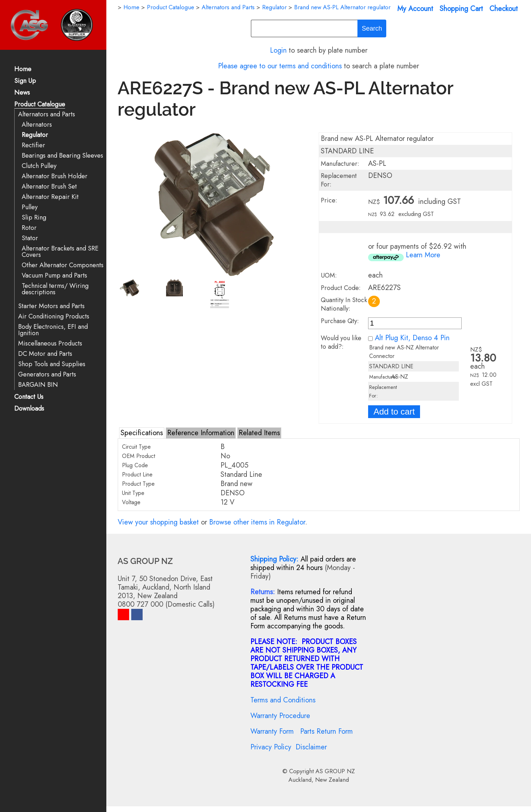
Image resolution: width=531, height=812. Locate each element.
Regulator (35, 135)
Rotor (29, 228)
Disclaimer (311, 747)
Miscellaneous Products (50, 344)
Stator (30, 238)
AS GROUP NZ (335, 771)
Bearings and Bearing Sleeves (62, 156)
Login (278, 50)
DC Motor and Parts (45, 354)
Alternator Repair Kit (50, 197)
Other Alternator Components (63, 265)
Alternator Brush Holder (55, 176)
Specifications (142, 433)
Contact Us (29, 397)
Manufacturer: (340, 164)
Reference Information (201, 433)
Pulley (30, 207)
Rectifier (33, 145)
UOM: (329, 275)
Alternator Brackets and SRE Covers (60, 252)
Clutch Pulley (39, 166)
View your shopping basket (158, 522)
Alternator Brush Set (49, 187)
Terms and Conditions (283, 700)
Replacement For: (339, 180)
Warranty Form (272, 731)
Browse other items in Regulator (257, 522)
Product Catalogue (40, 105)
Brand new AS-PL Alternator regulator (342, 7)
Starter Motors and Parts (51, 306)
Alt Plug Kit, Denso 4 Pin (412, 338)
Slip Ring (34, 218)
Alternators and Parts (47, 114)
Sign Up (25, 81)
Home (23, 70)
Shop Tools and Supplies (52, 364)
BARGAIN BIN (38, 385)
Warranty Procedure (280, 716)
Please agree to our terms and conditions (280, 66)
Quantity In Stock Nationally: (344, 304)
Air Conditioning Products (54, 317)
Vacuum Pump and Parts (54, 276)
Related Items (259, 433)
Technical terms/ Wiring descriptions (55, 289)
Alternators (37, 125)
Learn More (423, 255)
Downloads (29, 409)
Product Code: (341, 288)
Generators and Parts (47, 375)
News (22, 93)
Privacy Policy (271, 747)
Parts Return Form (326, 731)
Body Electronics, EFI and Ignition (53, 330)
